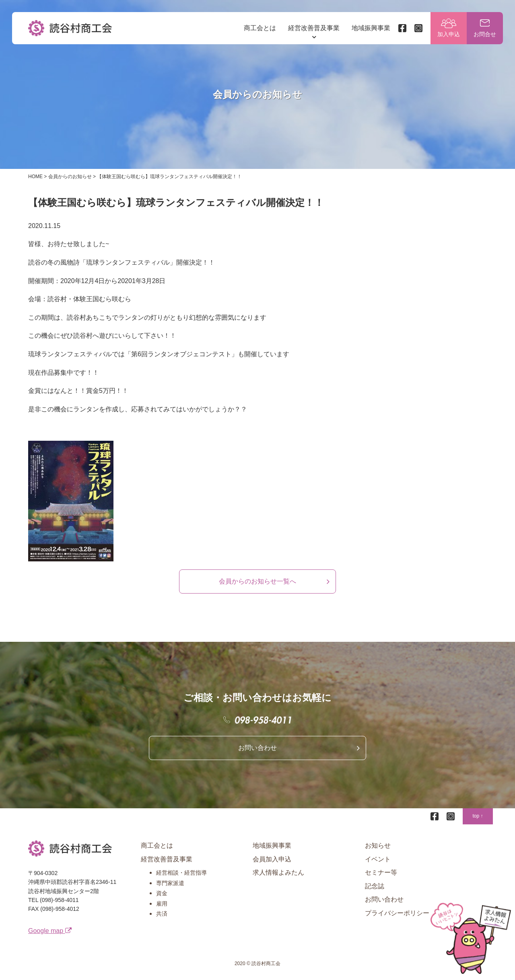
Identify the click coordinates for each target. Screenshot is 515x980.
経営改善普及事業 (314, 28)
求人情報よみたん (278, 872)
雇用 (162, 904)
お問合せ (485, 34)
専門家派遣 (170, 883)
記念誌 (375, 886)
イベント (378, 859)
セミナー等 (381, 872)
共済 (162, 914)
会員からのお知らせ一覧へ (257, 581)
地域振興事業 (371, 28)
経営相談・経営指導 (181, 873)
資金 (162, 893)
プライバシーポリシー (397, 913)
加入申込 (449, 34)
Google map (50, 931)
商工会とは (260, 28)
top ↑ (478, 816)
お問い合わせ (257, 748)
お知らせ (378, 845)
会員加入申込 (272, 859)
